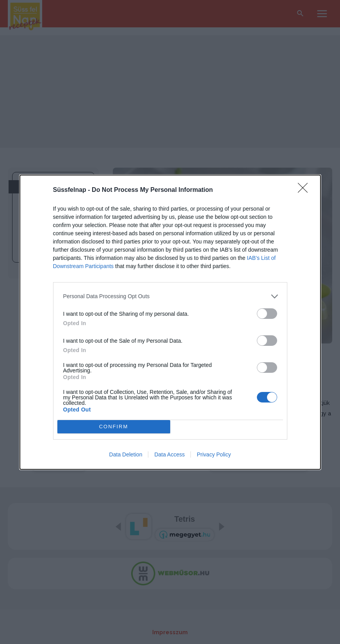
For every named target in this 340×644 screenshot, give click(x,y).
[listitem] (170, 296)
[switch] (267, 314)
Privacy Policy (214, 454)
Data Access (169, 454)
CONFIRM (114, 427)
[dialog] (170, 322)
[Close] (305, 190)
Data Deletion (126, 454)
